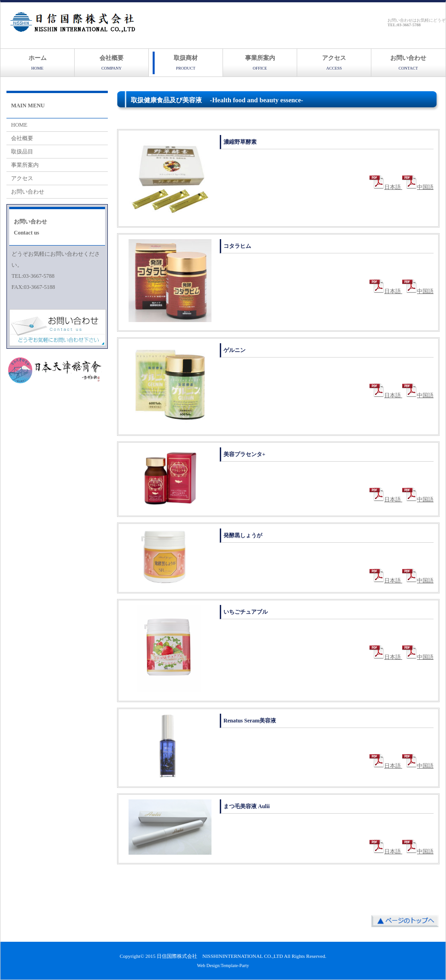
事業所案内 (260, 62)
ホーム (38, 62)
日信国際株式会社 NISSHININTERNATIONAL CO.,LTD (220, 956)
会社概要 (111, 62)
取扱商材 (186, 62)
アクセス (334, 62)
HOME (19, 125)
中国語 (418, 187)
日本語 (386, 187)
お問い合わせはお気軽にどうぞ (417, 23)
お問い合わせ (408, 62)
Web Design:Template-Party (223, 965)
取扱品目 (22, 152)
